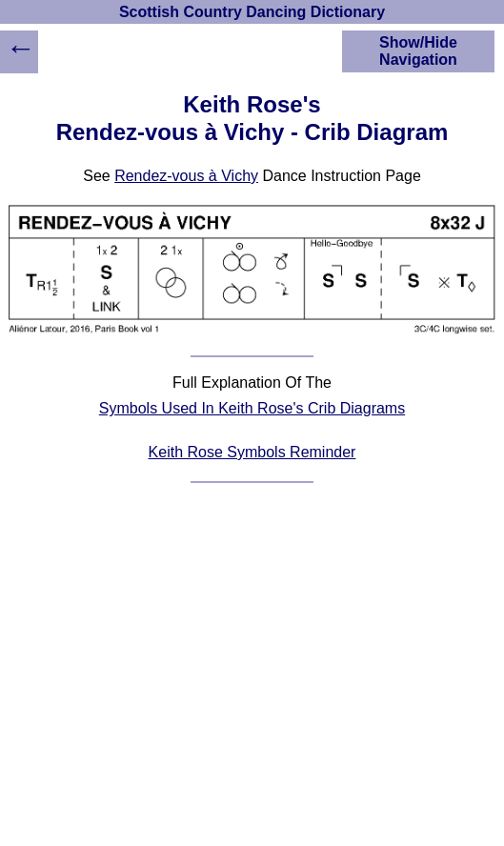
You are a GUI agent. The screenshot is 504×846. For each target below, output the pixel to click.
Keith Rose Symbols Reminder (252, 452)
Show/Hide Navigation (418, 51)
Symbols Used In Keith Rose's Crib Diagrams (252, 408)
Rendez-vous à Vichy (186, 176)
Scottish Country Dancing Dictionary (252, 12)
